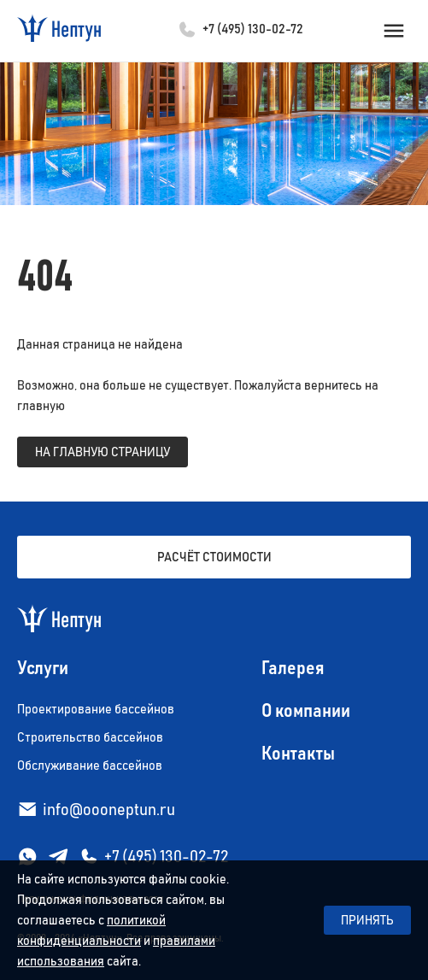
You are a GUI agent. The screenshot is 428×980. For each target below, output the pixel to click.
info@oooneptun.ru (109, 810)
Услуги (43, 669)
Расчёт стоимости (214, 557)
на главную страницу (103, 452)
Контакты (298, 754)
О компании (306, 712)
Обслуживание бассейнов (90, 766)
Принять (367, 920)
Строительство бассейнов (90, 737)
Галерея (293, 669)
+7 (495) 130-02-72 (253, 29)
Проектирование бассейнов (96, 709)
